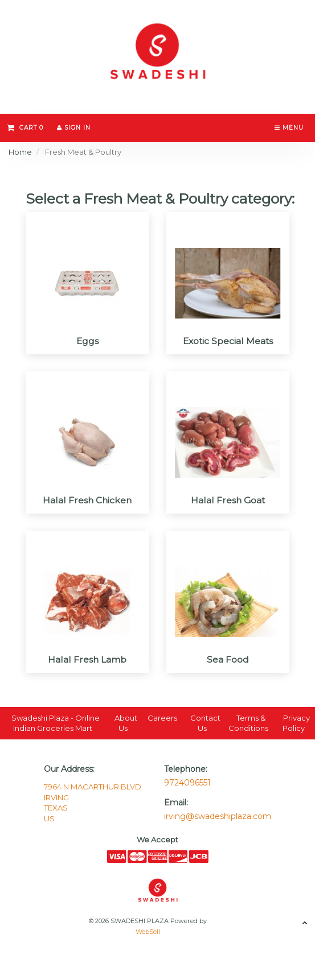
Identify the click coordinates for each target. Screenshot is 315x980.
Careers (162, 718)
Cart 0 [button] (25, 128)
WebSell (148, 932)
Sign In (74, 128)
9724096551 (187, 783)
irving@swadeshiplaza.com (218, 816)
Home (20, 152)
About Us (126, 723)
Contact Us (205, 723)
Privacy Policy (296, 723)
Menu (289, 128)
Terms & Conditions (248, 723)
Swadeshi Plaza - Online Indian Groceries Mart (56, 723)
